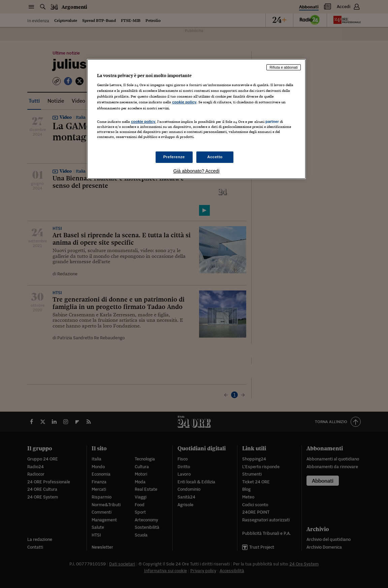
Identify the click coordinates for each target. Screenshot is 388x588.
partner (272, 122)
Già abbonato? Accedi (197, 171)
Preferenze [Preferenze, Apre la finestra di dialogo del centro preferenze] (174, 157)
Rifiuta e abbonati (284, 67)
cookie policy (184, 102)
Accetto (215, 157)
